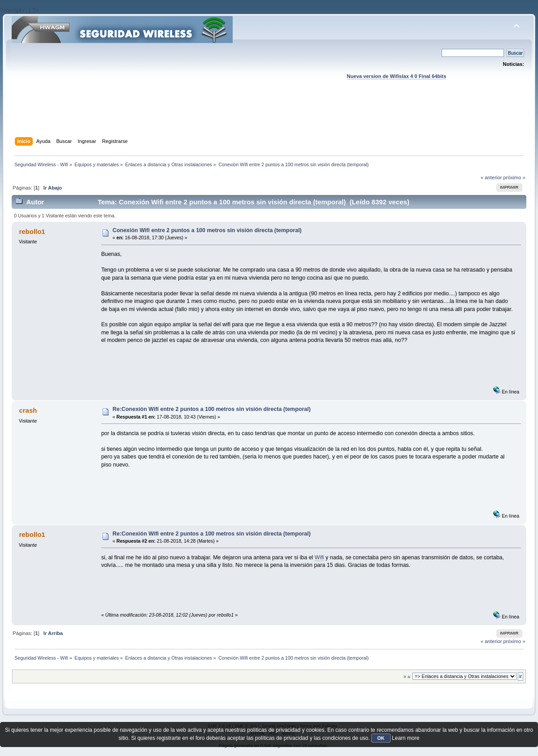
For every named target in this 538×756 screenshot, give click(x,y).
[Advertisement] (269, 117)
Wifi (319, 557)
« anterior (491, 177)
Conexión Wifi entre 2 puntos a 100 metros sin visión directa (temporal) (207, 230)
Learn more (406, 738)
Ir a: (407, 676)
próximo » (514, 177)
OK (381, 738)
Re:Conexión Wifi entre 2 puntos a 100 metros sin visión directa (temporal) (212, 409)
